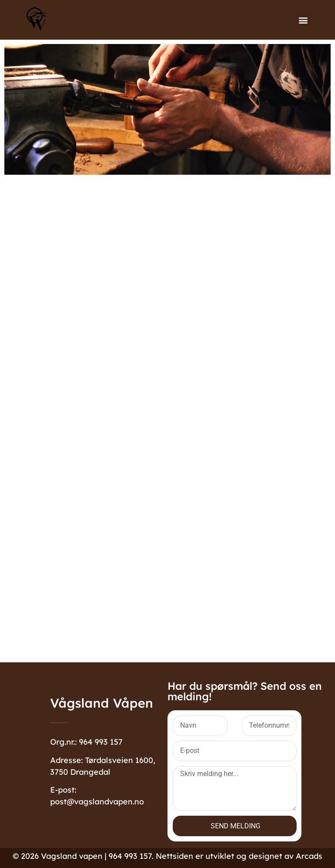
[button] (303, 20)
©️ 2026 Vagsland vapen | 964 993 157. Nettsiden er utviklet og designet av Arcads (167, 856)
